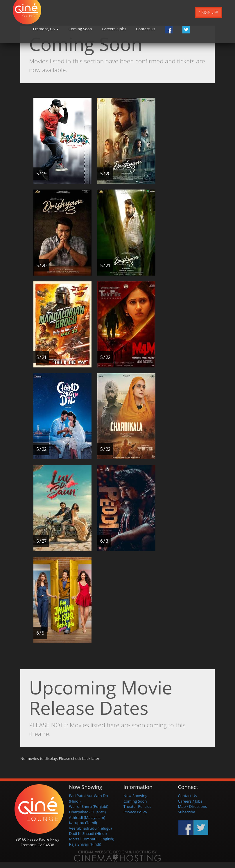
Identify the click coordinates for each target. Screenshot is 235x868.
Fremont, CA (73, 30)
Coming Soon (107, 30)
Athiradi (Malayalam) (87, 817)
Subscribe (187, 812)
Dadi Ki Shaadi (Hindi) (88, 833)
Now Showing (135, 796)
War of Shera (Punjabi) (89, 806)
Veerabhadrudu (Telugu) (90, 828)
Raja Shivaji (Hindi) (85, 844)
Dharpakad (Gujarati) (88, 812)
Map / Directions (193, 806)
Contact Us (173, 30)
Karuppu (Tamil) (83, 823)
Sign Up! (208, 12)
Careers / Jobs (141, 30)
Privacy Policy (135, 812)
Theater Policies (137, 806)
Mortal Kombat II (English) (92, 839)
